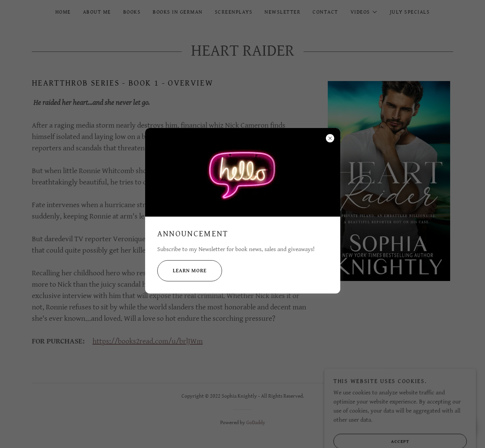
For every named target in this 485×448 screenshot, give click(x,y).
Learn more (182, 271)
